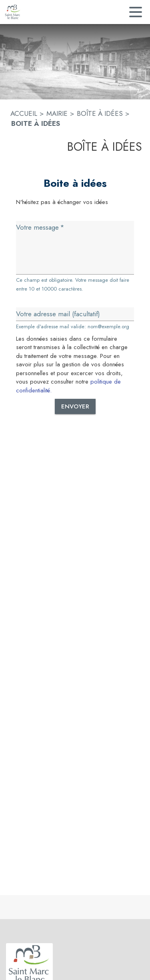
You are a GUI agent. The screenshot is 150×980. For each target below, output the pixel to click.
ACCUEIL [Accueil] (24, 113)
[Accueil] (13, 12)
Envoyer (75, 406)
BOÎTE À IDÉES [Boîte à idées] (100, 113)
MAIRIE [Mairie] (57, 113)
